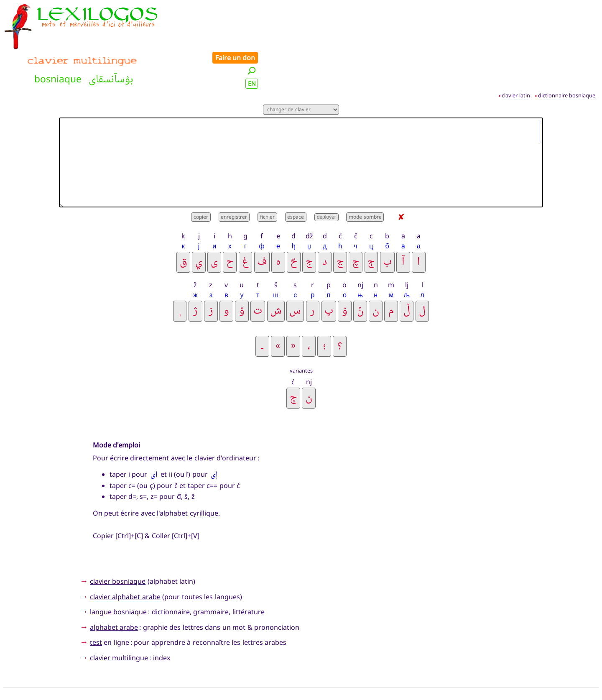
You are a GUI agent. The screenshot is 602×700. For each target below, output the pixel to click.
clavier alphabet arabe (125, 557)
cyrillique (204, 474)
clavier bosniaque (118, 542)
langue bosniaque (118, 572)
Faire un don (573, 9)
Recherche (197, 664)
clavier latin (516, 56)
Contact (379, 664)
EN (590, 35)
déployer (327, 178)
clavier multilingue (119, 618)
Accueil (161, 664)
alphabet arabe (114, 588)
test (96, 603)
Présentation (334, 664)
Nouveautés (242, 664)
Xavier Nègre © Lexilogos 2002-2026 (301, 677)
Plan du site (287, 664)
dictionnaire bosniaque (567, 56)
